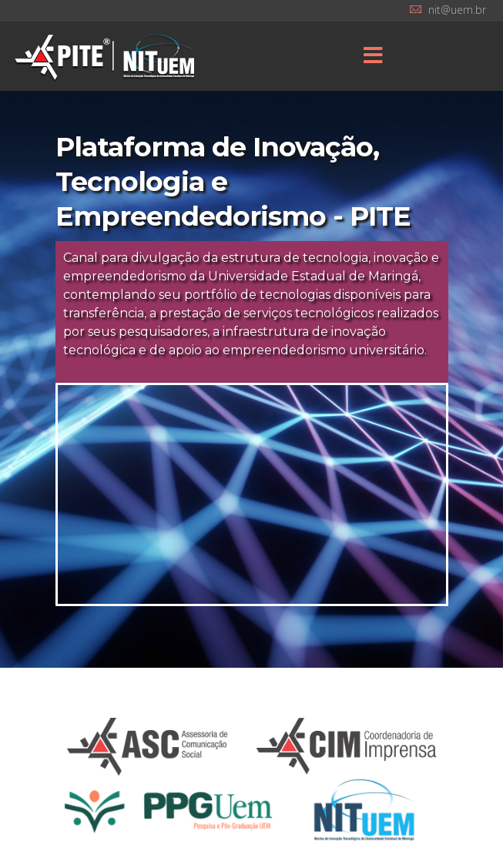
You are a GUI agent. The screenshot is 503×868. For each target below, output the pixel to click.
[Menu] (373, 56)
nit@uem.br (457, 10)
